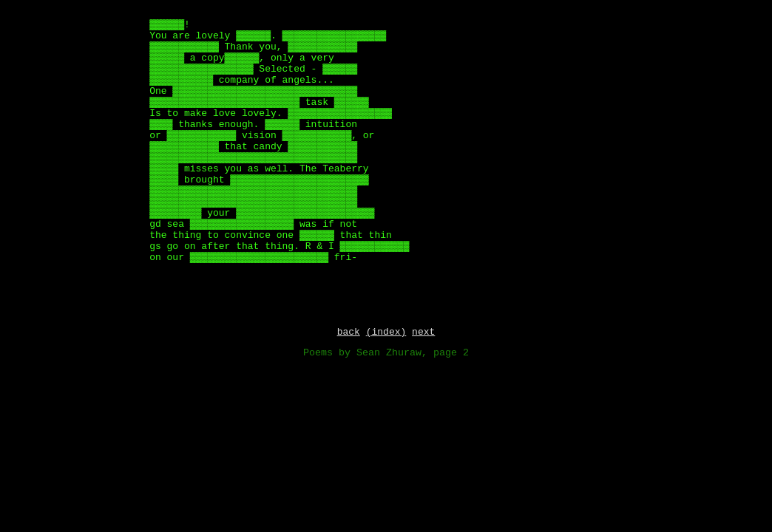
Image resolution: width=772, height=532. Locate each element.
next (423, 333)
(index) (386, 333)
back (349, 333)
